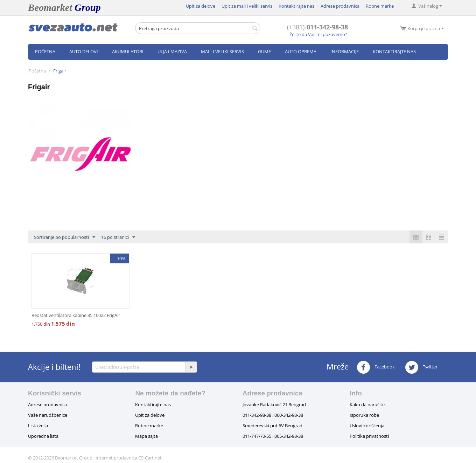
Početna (45, 51)
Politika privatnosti (369, 436)
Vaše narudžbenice (48, 415)
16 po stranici (118, 237)
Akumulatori (128, 51)
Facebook (376, 367)
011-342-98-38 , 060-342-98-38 (273, 415)
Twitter (421, 367)
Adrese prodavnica (340, 6)
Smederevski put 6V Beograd (272, 426)
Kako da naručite (367, 405)
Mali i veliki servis (222, 51)
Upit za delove (201, 6)
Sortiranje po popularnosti (65, 237)
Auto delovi (84, 51)
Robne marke (380, 6)
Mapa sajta (146, 436)
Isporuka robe (364, 415)
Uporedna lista (43, 436)
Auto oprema (301, 51)
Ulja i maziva (172, 51)
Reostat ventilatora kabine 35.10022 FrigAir (76, 315)
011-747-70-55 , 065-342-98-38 (273, 436)
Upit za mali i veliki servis (247, 6)
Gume (264, 51)
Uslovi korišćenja (367, 426)
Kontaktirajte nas (296, 6)
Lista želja (38, 426)
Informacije (345, 51)
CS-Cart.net (150, 458)
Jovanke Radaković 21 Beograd (274, 405)
